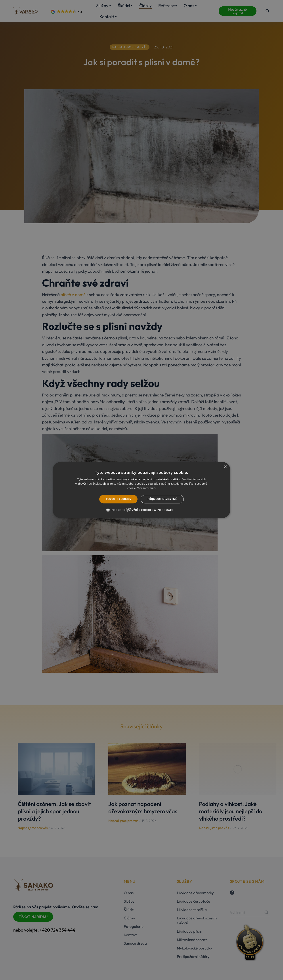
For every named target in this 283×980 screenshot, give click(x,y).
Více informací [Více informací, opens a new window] (146, 488)
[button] (141, 510)
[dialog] (141, 490)
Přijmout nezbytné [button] (162, 499)
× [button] (225, 467)
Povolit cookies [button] (118, 499)
